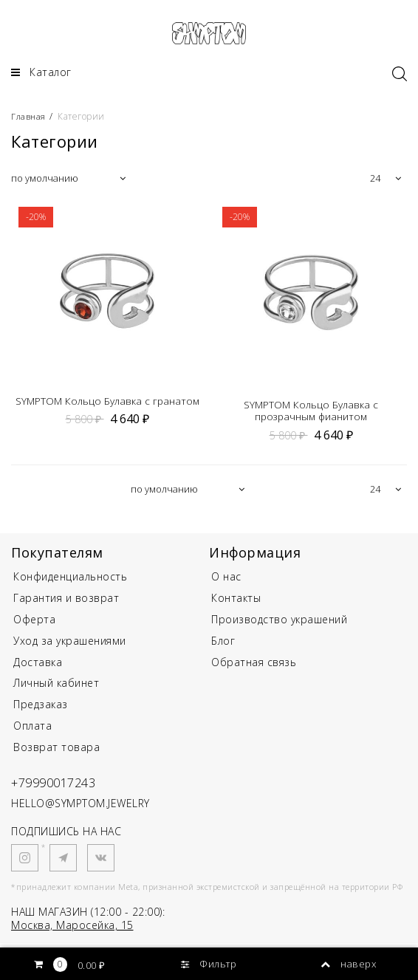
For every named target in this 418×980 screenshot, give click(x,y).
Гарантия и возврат (66, 602)
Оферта (34, 623)
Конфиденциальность (70, 581)
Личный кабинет (56, 687)
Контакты (236, 602)
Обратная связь (254, 666)
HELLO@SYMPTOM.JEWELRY (80, 807)
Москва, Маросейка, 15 (72, 929)
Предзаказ (41, 708)
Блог (223, 644)
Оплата (32, 729)
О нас (226, 581)
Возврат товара (56, 751)
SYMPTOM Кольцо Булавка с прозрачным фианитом (311, 415)
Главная (31, 120)
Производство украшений (279, 623)
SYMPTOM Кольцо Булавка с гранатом (107, 404)
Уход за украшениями (70, 644)
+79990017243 (58, 786)
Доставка (38, 666)
